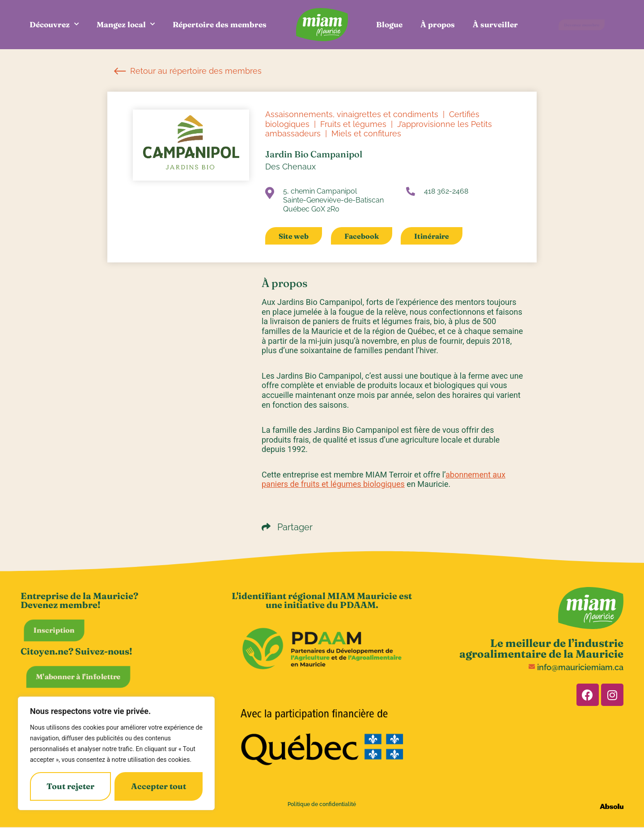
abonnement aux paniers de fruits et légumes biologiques (383, 479)
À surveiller (495, 24)
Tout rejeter (70, 786)
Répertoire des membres (220, 24)
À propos (438, 24)
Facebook (362, 236)
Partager (287, 527)
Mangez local (126, 25)
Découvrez (54, 25)
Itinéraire (432, 236)
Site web (294, 236)
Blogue (389, 24)
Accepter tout (159, 786)
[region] (116, 753)
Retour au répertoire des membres (188, 71)
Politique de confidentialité (322, 804)
